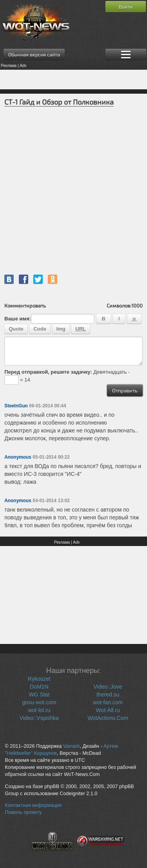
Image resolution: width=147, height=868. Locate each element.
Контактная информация (34, 805)
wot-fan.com (108, 702)
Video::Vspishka (39, 718)
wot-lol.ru (39, 710)
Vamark (71, 746)
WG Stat (39, 694)
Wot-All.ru (108, 710)
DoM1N (39, 687)
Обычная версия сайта (34, 54)
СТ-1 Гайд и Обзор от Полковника (59, 102)
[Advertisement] (73, 80)
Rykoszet (39, 679)
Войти (126, 7)
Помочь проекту (24, 812)
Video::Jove (108, 687)
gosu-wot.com (39, 702)
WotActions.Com (108, 718)
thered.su (108, 694)
